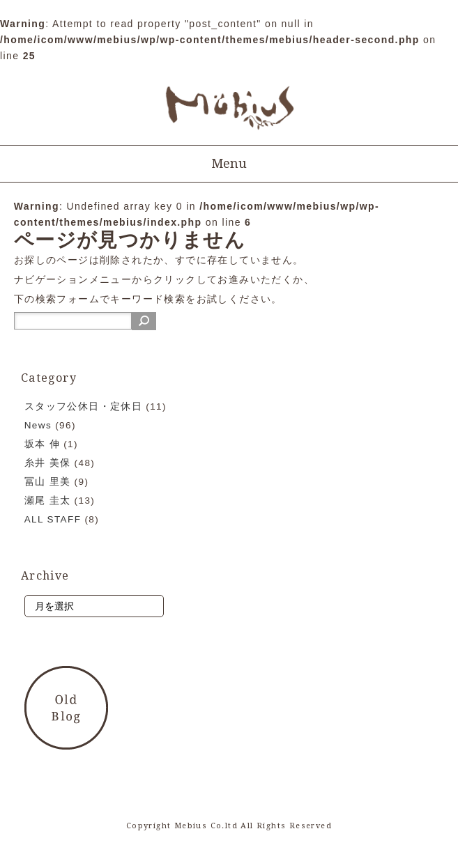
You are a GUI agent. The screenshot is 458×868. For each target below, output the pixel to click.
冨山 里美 (48, 482)
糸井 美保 (48, 463)
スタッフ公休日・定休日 (83, 406)
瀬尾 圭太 (48, 501)
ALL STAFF (53, 519)
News (38, 425)
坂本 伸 (42, 444)
